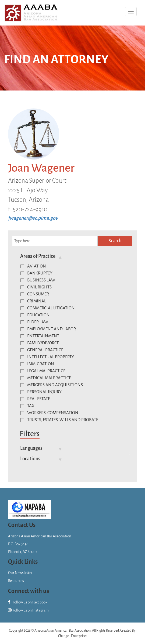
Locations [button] (30, 459)
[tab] (73, 256)
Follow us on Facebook (28, 602)
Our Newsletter (20, 573)
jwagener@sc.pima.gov (33, 218)
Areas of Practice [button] (38, 256)
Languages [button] (31, 448)
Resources (16, 581)
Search (115, 241)
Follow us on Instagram (28, 610)
